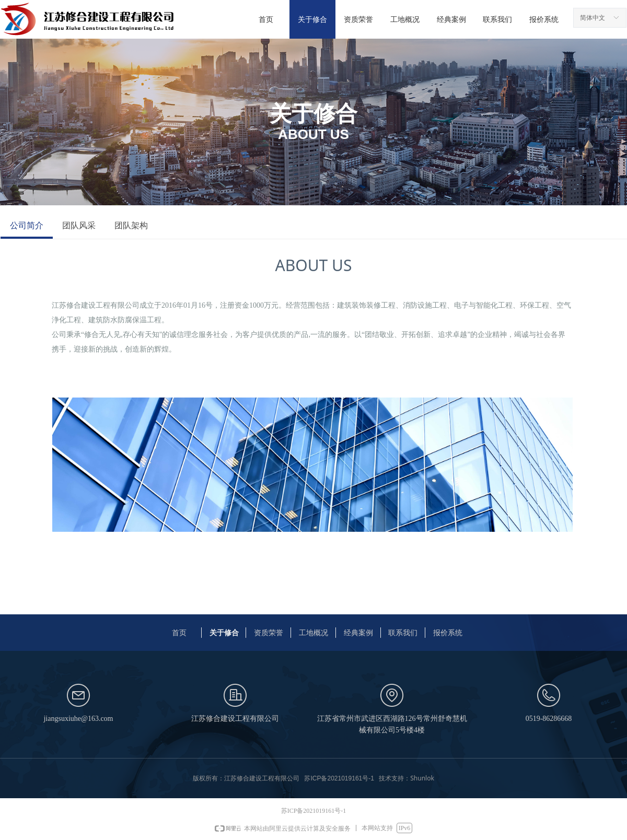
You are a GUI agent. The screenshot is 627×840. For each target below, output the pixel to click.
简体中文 (593, 18)
